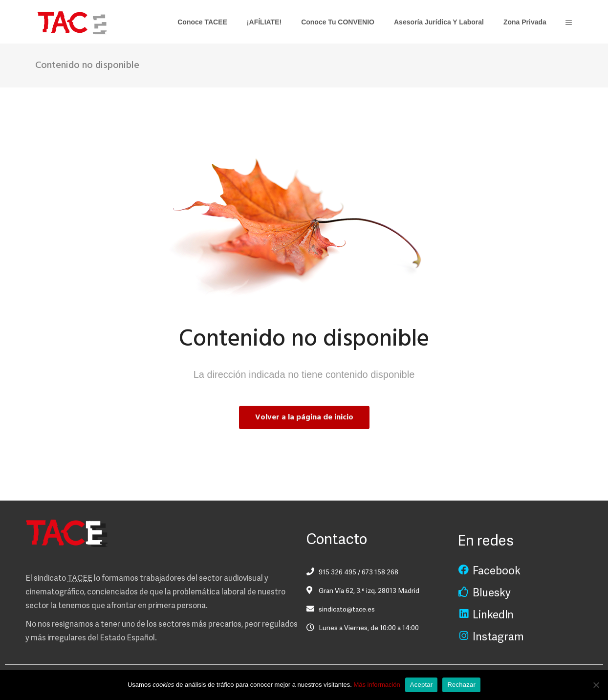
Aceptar (422, 685)
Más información (377, 685)
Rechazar (461, 685)
